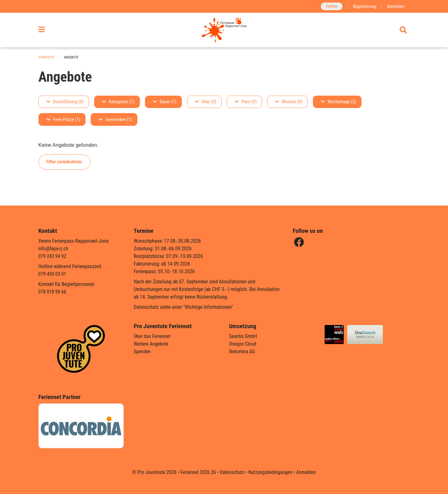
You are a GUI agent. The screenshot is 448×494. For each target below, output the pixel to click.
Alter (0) (206, 102)
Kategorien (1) (118, 102)
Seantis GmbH (244, 336)
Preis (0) (246, 102)
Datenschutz (232, 472)
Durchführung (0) (65, 102)
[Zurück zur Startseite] (224, 31)
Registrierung (364, 6)
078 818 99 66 (53, 292)
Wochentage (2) (338, 102)
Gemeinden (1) (115, 120)
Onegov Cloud (243, 344)
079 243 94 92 (53, 256)
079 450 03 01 (53, 274)
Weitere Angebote (152, 344)
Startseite (47, 57)
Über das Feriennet (153, 336)
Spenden (143, 352)
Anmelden (395, 6)
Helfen (331, 6)
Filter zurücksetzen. (65, 162)
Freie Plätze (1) (63, 120)
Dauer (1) (165, 102)
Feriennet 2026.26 (197, 472)
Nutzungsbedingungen (271, 472)
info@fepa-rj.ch (54, 249)
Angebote (72, 57)
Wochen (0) (289, 102)
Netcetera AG (243, 352)
